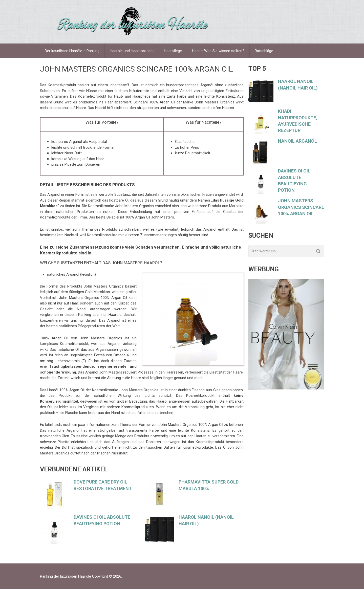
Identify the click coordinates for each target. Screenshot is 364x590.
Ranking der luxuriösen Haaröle (66, 577)
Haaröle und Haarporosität (132, 51)
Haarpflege (173, 51)
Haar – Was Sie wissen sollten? (219, 51)
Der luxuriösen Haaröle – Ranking (72, 51)
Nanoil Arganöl (297, 142)
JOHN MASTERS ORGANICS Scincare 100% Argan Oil (301, 208)
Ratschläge (265, 51)
